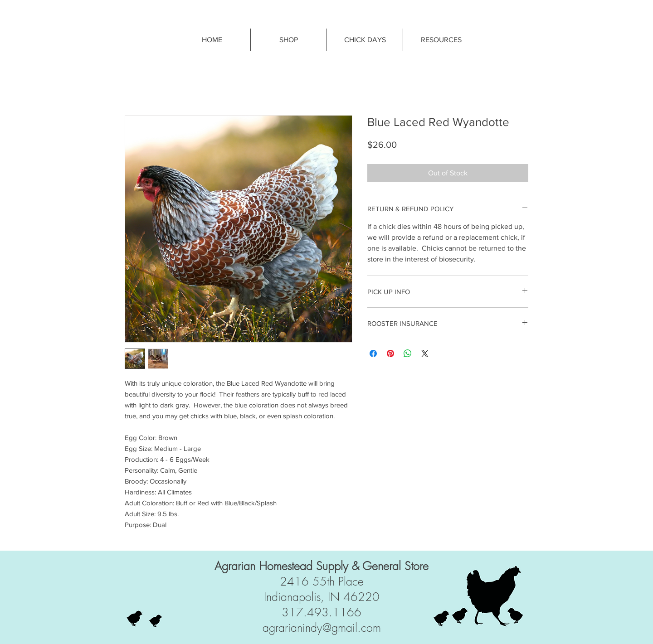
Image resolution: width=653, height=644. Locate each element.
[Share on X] (425, 353)
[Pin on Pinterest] (390, 353)
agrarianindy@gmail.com (322, 628)
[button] (441, 40)
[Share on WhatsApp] (408, 353)
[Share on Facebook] (373, 353)
